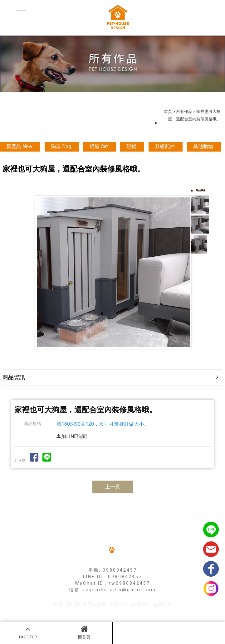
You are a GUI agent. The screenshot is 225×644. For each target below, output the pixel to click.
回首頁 (84, 632)
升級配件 (165, 146)
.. (135, 613)
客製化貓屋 (95, 604)
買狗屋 (73, 604)
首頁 (168, 111)
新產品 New (19, 146)
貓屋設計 (119, 604)
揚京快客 (88, 613)
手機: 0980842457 (113, 570)
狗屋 (58, 604)
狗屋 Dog (61, 146)
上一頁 (113, 487)
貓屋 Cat (99, 146)
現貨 (131, 146)
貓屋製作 (141, 604)
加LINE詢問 (72, 436)
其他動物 (203, 146)
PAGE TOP (28, 632)
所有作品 (184, 111)
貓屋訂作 (163, 604)
